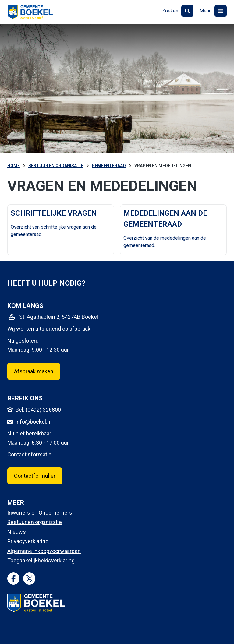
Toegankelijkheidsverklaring (41, 560)
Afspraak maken (34, 371)
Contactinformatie (29, 454)
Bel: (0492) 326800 (38, 410)
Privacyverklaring (28, 541)
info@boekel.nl (34, 422)
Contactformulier (35, 476)
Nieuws (17, 532)
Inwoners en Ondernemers (40, 513)
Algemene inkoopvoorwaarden (44, 551)
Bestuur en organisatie (35, 522)
